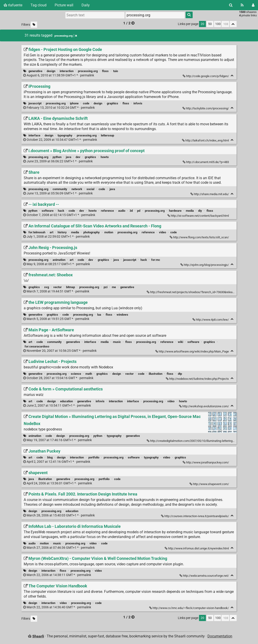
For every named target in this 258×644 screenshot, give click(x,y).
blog (50, 457)
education (66, 401)
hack (61, 211)
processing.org (88, 71)
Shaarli (38, 636)
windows (122, 315)
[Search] (231, 5)
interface (34, 135)
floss (105, 71)
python (57, 157)
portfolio (94, 457)
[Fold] (232, 76)
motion (109, 232)
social (90, 189)
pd (139, 211)
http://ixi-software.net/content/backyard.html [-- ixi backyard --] (198, 216)
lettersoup (107, 135)
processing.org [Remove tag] (66, 36)
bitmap (70, 287)
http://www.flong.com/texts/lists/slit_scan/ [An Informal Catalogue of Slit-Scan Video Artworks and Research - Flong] (200, 237)
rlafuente (13, 5)
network (77, 189)
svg (47, 287)
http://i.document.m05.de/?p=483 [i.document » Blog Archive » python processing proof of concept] (206, 162)
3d (131, 211)
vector (57, 287)
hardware (175, 211)
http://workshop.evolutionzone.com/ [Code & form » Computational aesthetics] (204, 406)
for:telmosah (37, 232)
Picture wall (64, 5)
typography (65, 135)
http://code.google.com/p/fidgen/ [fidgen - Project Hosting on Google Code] (206, 76)
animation (59, 260)
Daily (86, 5)
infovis (138, 103)
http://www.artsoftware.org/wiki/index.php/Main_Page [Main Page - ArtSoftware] (192, 351)
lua (99, 315)
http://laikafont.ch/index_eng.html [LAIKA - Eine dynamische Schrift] (206, 140)
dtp (180, 374)
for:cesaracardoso (37, 346)
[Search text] (95, 15)
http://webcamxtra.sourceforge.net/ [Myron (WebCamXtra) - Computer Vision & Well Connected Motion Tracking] (204, 576)
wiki (180, 342)
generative (35, 71)
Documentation (220, 636)
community (60, 189)
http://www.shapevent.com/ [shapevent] (209, 484)
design (51, 71)
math (89, 374)
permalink (59, 75)
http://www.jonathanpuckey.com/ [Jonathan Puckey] (206, 462)
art (51, 232)
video (162, 232)
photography (92, 232)
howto (105, 157)
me (114, 287)
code (86, 103)
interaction (67, 71)
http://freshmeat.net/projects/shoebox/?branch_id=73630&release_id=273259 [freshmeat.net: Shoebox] (199, 292)
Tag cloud (38, 5)
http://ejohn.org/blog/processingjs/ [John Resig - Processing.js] (205, 265)
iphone (74, 103)
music (117, 342)
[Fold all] (233, 24)
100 (218, 24)
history (62, 232)
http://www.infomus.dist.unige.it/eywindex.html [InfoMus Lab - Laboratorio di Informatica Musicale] (197, 548)
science (76, 374)
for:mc (156, 260)
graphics (112, 103)
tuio (116, 71)
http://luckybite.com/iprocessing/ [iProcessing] (206, 108)
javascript (35, 103)
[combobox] (155, 15)
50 (210, 24)
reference (107, 211)
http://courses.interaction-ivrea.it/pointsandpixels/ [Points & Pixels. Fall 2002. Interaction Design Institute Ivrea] (195, 516)
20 (202, 24)
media (190, 211)
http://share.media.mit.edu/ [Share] (210, 194)
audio (122, 211)
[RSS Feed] (242, 5)
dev (78, 157)
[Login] (253, 5)
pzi (106, 287)
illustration (156, 374)
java (69, 157)
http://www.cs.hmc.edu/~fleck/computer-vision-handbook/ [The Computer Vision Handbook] (189, 608)
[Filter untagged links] (34, 25)
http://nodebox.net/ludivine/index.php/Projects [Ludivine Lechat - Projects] (198, 379)
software (48, 211)
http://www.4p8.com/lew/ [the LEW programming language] (211, 320)
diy (200, 211)
